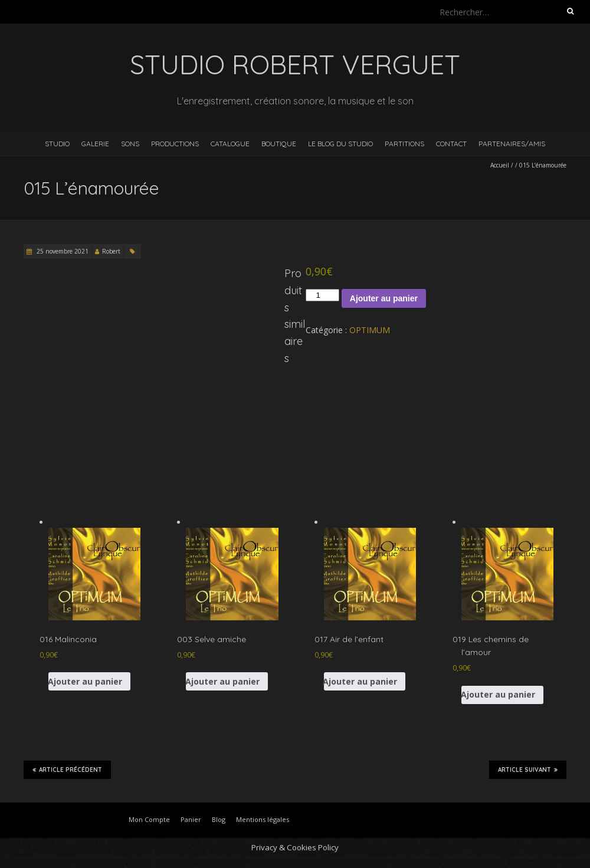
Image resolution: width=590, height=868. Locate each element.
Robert (111, 251)
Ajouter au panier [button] (85, 681)
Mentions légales (263, 819)
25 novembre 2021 (62, 251)
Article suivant (528, 770)
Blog (219, 819)
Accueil (500, 165)
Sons (130, 144)
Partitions (404, 144)
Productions (175, 144)
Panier (191, 819)
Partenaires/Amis (512, 144)
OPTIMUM (370, 330)
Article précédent (67, 770)
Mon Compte (149, 819)
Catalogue (230, 144)
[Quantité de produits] (322, 295)
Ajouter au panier (384, 298)
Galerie (95, 144)
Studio (57, 144)
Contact (451, 144)
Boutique (279, 144)
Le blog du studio (340, 144)
